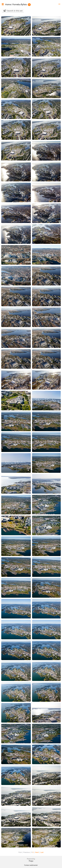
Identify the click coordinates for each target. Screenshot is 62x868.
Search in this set (15, 11)
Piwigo (31, 861)
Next (37, 852)
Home (8, 4)
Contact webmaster (31, 865)
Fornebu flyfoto (20, 4)
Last (42, 852)
